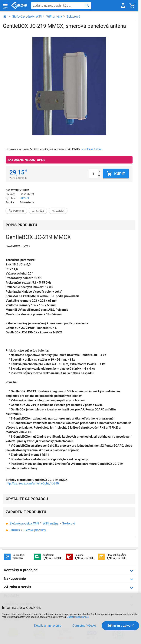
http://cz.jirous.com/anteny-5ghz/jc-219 (32, 483)
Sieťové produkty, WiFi (27, 17)
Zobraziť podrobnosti (78, 617)
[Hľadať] (87, 5)
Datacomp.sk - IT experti (19, 6)
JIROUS (24, 198)
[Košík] (132, 6)
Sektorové (73, 17)
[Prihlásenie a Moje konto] (123, 6)
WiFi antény (54, 17)
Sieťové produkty (35, 530)
